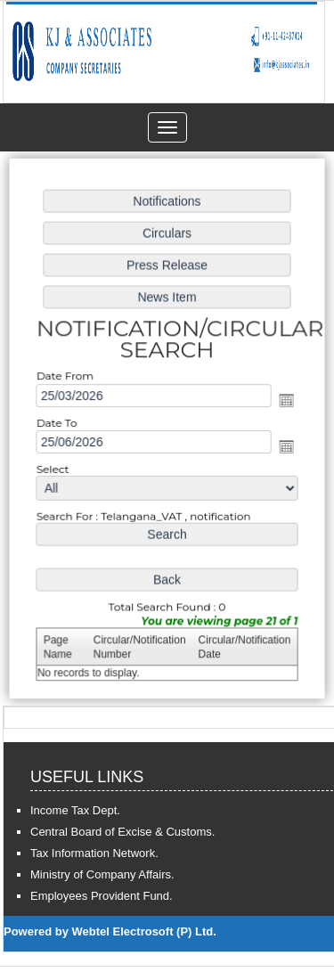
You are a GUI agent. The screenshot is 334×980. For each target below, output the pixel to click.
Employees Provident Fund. (102, 896)
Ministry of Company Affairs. (102, 874)
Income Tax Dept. (75, 810)
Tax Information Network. (94, 853)
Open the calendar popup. (284, 401)
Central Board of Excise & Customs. (122, 832)
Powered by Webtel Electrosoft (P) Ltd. (110, 931)
